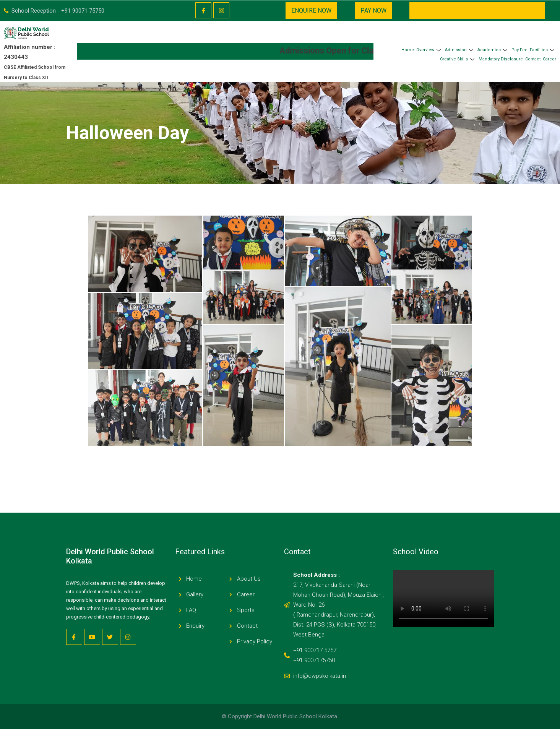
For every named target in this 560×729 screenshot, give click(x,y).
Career (549, 59)
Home (408, 50)
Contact (533, 59)
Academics (493, 50)
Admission (460, 50)
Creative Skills (458, 59)
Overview (429, 50)
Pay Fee (519, 50)
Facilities (543, 50)
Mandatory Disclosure (501, 59)
